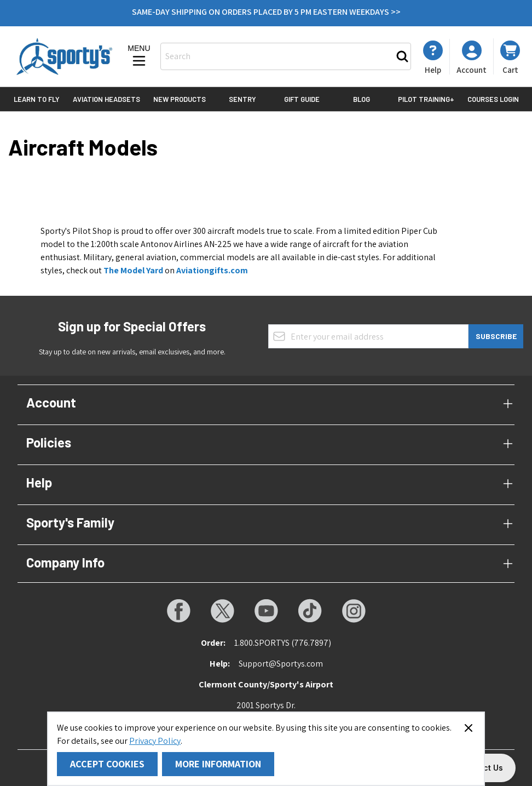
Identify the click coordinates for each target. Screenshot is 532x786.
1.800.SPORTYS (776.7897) (283, 643)
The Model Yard (133, 270)
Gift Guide (302, 99)
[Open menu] (139, 56)
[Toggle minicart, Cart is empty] (510, 57)
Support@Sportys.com (281, 664)
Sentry (242, 99)
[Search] (402, 56)
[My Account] (433, 58)
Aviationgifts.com (212, 270)
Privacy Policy (155, 741)
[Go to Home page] (64, 57)
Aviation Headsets (106, 99)
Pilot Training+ (426, 99)
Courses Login (493, 99)
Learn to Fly (37, 99)
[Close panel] (469, 728)
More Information (218, 764)
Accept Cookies (107, 764)
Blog (362, 99)
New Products (180, 99)
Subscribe (496, 336)
